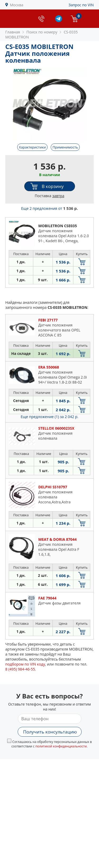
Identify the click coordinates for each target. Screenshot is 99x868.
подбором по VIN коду (25, 664)
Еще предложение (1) (49, 417)
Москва (17, 5)
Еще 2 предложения (49, 208)
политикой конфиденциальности (61, 746)
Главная (13, 32)
